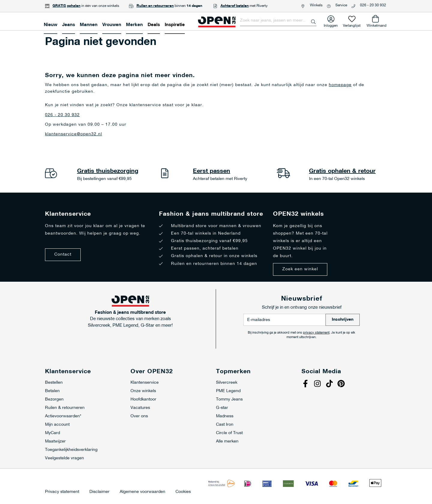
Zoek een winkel (300, 269)
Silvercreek (227, 383)
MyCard (52, 433)
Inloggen (331, 24)
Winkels (316, 5)
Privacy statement (62, 492)
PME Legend (228, 391)
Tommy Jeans (229, 399)
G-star (222, 408)
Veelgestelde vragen (64, 458)
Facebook (306, 384)
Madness (225, 416)
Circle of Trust (229, 433)
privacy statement (316, 333)
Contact (63, 255)
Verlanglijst (352, 24)
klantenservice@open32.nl (73, 134)
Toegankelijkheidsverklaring (71, 450)
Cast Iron (225, 425)
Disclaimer (99, 492)
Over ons (139, 416)
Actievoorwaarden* (63, 416)
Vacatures (140, 408)
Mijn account (57, 425)
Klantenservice (145, 383)
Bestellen (54, 383)
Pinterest (342, 384)
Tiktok (330, 384)
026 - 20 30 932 (373, 5)
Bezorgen (54, 399)
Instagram (318, 384)
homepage (340, 85)
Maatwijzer (55, 441)
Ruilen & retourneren (65, 408)
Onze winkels (143, 391)
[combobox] (278, 21)
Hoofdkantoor (143, 399)
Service (341, 5)
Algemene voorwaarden (142, 492)
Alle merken (227, 441)
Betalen (52, 391)
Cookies (183, 492)
